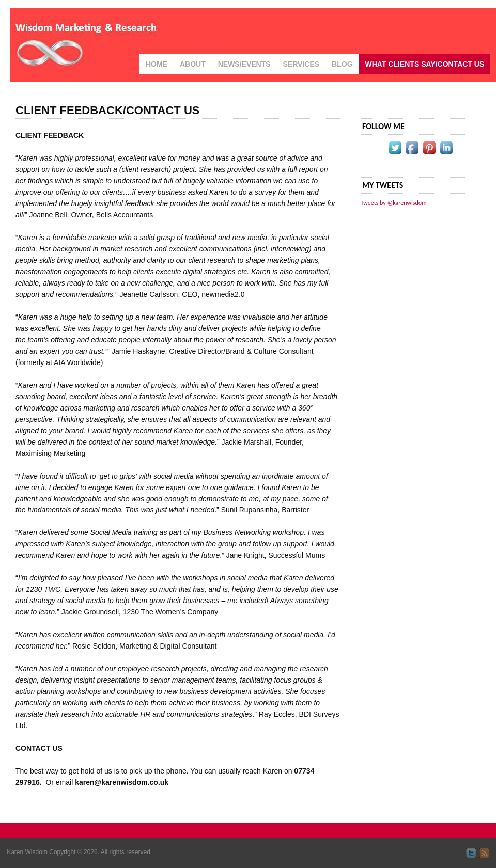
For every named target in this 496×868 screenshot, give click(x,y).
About (193, 64)
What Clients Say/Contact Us (425, 64)
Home (157, 64)
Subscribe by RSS (484, 853)
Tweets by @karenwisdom (394, 203)
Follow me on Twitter (471, 853)
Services (301, 64)
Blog (342, 64)
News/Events (244, 64)
